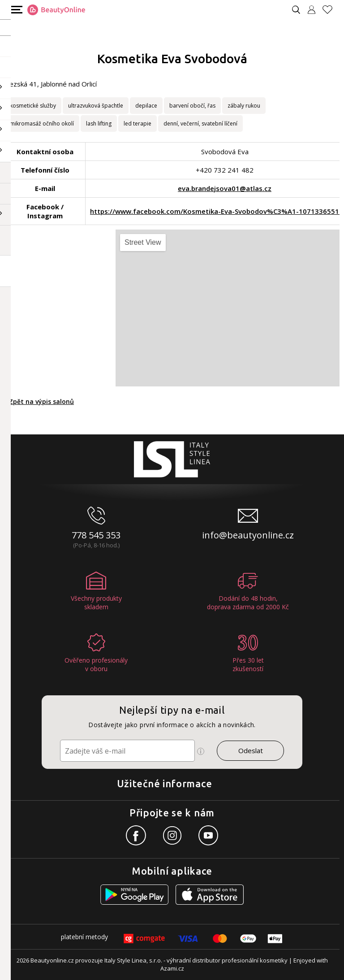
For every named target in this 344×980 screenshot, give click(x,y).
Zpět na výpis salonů (41, 401)
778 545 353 (96, 535)
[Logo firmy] (56, 10)
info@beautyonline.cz (248, 535)
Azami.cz (172, 968)
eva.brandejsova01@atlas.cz (225, 188)
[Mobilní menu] (16, 9)
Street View (143, 242)
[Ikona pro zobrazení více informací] (201, 751)
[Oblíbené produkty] (331, 10)
